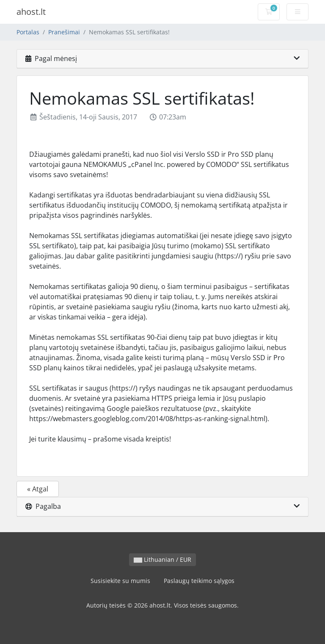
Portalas (28, 32)
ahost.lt (31, 12)
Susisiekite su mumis (120, 581)
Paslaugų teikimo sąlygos (199, 581)
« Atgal (38, 489)
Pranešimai (64, 32)
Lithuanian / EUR (162, 559)
